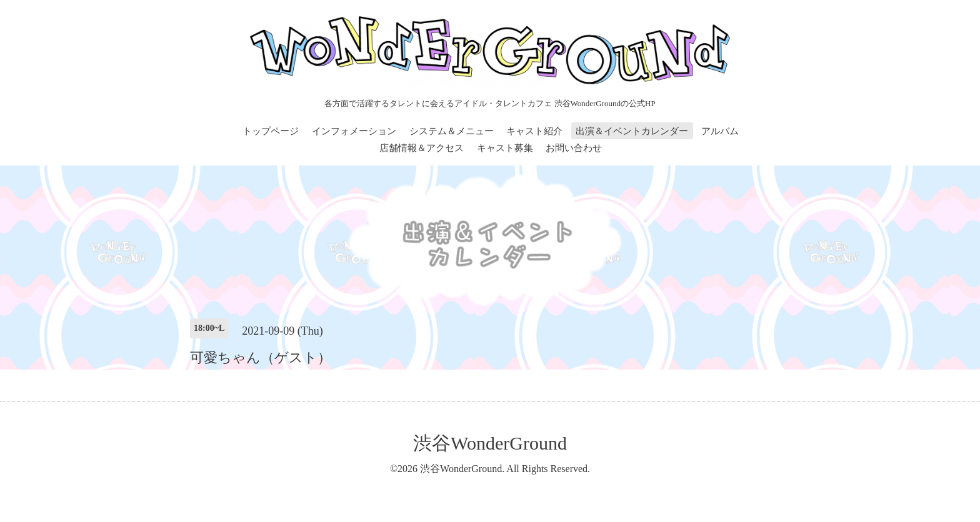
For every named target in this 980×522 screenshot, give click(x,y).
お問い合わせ (574, 148)
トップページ (271, 131)
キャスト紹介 (534, 131)
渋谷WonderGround (490, 443)
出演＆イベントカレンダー (632, 131)
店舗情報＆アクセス (422, 148)
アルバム (720, 131)
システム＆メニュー (452, 131)
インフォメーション (354, 131)
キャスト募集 (505, 148)
